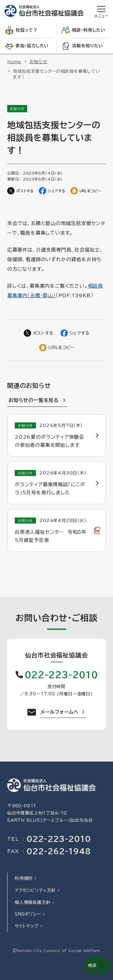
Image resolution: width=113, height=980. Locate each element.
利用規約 (24, 878)
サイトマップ (27, 926)
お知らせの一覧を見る (34, 400)
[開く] (101, 11)
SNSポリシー (28, 914)
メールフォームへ (60, 712)
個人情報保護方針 (33, 902)
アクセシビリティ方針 (35, 890)
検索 (92, 966)
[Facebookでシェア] (52, 191)
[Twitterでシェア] (21, 191)
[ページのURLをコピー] (86, 191)
